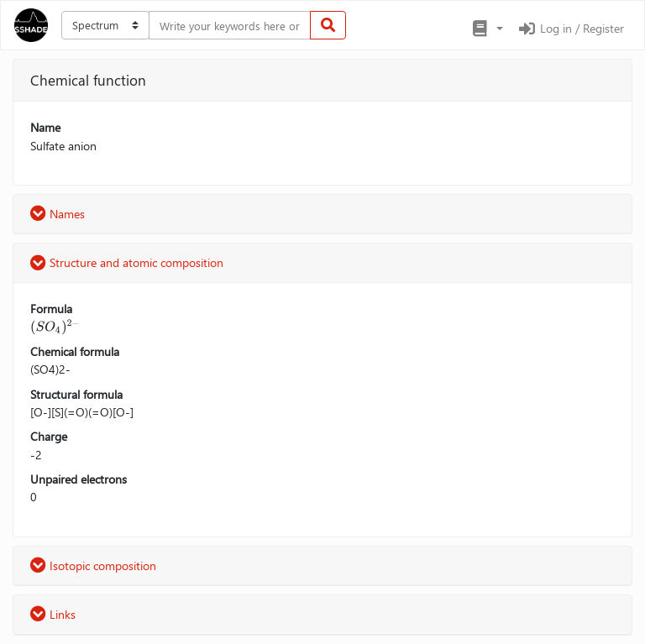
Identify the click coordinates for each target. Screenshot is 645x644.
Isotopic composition (93, 565)
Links (53, 614)
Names (58, 214)
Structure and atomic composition (127, 262)
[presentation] (55, 327)
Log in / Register (570, 28)
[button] (487, 29)
